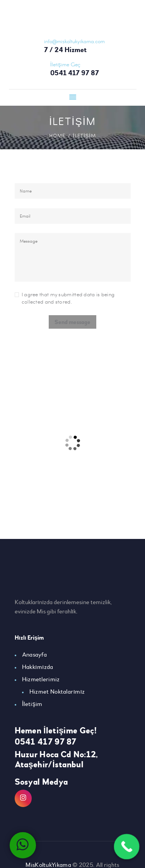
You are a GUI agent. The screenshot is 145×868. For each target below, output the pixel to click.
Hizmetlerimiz (41, 679)
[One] (72, 443)
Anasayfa (34, 655)
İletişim (32, 704)
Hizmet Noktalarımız (57, 692)
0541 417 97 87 (46, 742)
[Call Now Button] (127, 847)
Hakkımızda (38, 667)
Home (57, 135)
